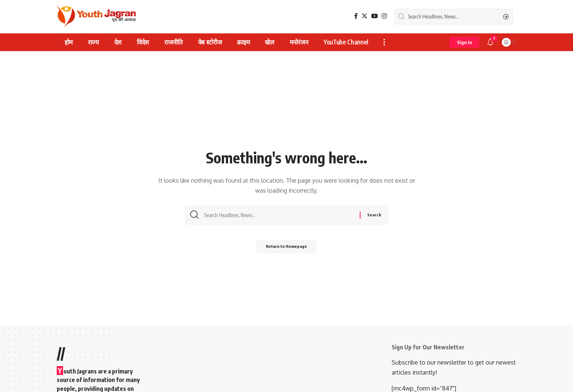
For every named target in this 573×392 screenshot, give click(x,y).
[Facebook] (356, 16)
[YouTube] (375, 16)
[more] (384, 42)
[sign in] (464, 42)
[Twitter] (365, 16)
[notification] (490, 42)
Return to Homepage (286, 248)
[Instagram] (384, 16)
